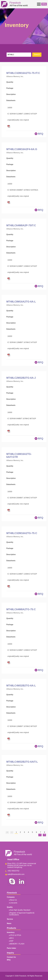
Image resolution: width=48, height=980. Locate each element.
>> (44, 835)
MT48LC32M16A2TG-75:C (22, 533)
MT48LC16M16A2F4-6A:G (22, 149)
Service (10, 919)
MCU (12, 938)
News (9, 923)
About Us (13, 900)
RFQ (44, 4)
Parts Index (11, 948)
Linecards (14, 903)
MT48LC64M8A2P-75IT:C (21, 225)
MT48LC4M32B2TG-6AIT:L (22, 762)
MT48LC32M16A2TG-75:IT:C (23, 73)
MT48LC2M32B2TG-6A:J (21, 378)
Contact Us (11, 957)
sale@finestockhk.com (16, 874)
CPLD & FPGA (15, 935)
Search (37, 55)
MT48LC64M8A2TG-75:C (21, 609)
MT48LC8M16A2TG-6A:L (21, 302)
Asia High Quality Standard (20, 910)
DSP (12, 941)
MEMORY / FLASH (17, 944)
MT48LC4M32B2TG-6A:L (21, 686)
